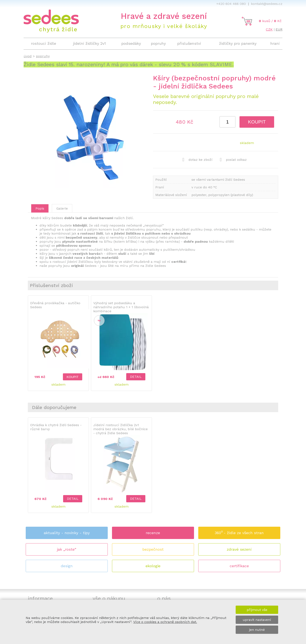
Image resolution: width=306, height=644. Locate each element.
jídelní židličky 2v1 (89, 43)
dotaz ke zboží (198, 160)
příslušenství (189, 43)
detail (136, 377)
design (67, 566)
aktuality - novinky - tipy (67, 533)
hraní (275, 43)
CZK (269, 29)
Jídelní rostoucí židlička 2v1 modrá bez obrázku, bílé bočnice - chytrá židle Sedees (120, 429)
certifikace (239, 566)
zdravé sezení (239, 549)
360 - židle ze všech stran (239, 531)
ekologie (153, 566)
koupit (257, 122)
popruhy (158, 43)
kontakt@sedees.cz (267, 4)
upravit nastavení (257, 620)
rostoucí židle (44, 43)
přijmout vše (257, 610)
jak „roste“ (67, 549)
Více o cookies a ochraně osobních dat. (165, 622)
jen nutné (257, 630)
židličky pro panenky (238, 43)
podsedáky (131, 43)
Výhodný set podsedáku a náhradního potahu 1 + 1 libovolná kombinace (121, 307)
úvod (28, 56)
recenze (153, 533)
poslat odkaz (233, 160)
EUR (279, 29)
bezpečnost (153, 549)
